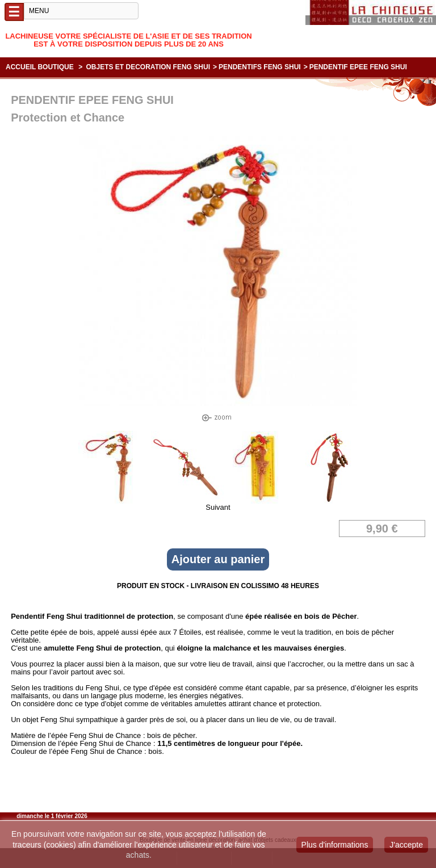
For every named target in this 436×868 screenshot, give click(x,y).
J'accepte (406, 845)
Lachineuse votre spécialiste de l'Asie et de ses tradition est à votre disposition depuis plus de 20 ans (128, 40)
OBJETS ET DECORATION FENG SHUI (148, 67)
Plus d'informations (335, 845)
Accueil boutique (40, 67)
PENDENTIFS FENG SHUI (260, 67)
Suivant (218, 507)
